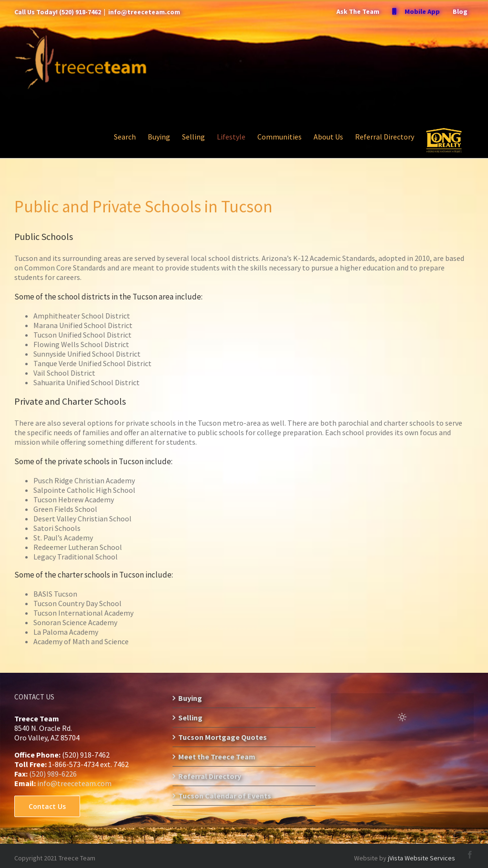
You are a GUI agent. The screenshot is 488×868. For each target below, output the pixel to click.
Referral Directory (210, 776)
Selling (190, 718)
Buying (190, 698)
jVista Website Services (422, 858)
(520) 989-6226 (53, 774)
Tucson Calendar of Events (225, 796)
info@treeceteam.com (144, 12)
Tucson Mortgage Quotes (223, 737)
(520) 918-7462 (80, 12)
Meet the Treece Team (217, 757)
